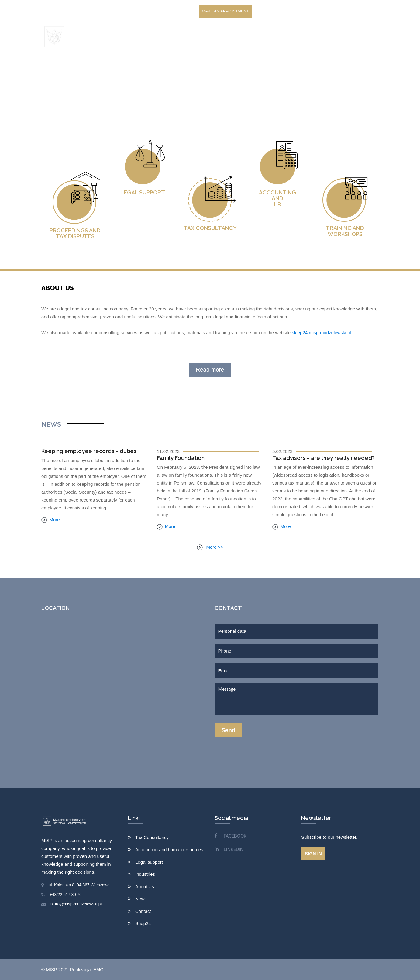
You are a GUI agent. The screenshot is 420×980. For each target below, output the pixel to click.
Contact (316, 37)
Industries (145, 874)
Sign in (313, 853)
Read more (210, 370)
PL (361, 37)
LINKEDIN (234, 849)
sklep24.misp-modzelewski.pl (321, 332)
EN (373, 37)
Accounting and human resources (169, 850)
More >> (210, 547)
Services (205, 37)
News (291, 37)
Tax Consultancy (152, 837)
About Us (266, 37)
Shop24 (343, 37)
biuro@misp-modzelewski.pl (76, 904)
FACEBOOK (235, 836)
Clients (237, 37)
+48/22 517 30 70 (65, 894)
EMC (98, 970)
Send (229, 730)
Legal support (149, 862)
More (51, 520)
